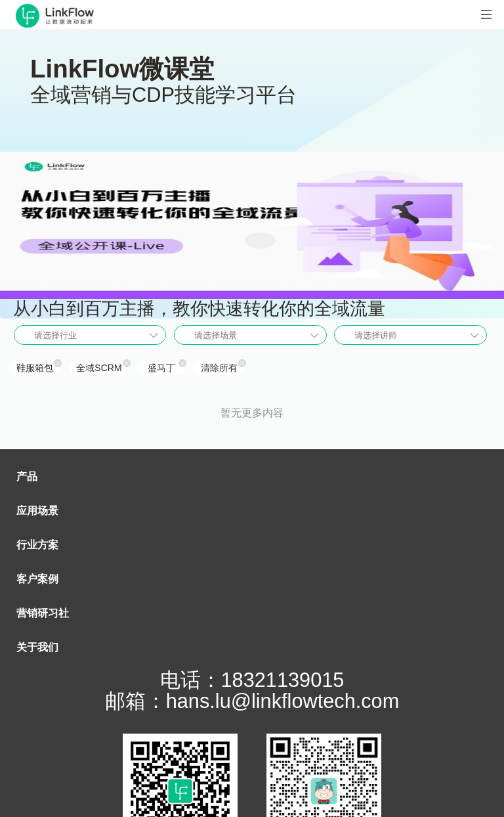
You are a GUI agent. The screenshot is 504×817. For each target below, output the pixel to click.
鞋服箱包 (35, 368)
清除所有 (219, 368)
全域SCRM (99, 368)
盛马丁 (161, 368)
